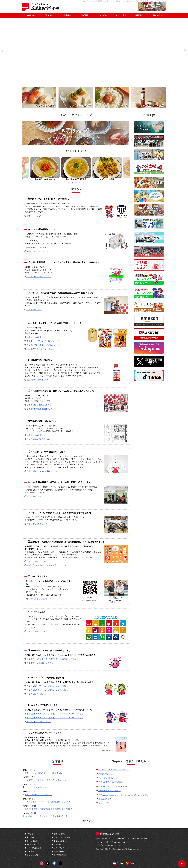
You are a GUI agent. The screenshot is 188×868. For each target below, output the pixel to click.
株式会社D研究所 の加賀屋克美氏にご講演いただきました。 (50, 809)
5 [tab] (83, 183)
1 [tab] (69, 183)
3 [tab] (76, 183)
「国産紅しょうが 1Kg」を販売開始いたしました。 (46, 780)
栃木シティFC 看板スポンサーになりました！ (44, 773)
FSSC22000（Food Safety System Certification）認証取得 (123, 795)
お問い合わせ (157, 15)
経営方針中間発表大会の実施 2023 (113, 786)
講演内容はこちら (33, 309)
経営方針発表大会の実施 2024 (111, 782)
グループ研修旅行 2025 (108, 778)
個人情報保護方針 (60, 855)
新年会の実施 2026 (106, 774)
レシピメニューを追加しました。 (38, 787)
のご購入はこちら (38, 276)
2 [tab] (72, 183)
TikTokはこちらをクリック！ (40, 599)
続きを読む (107, 750)
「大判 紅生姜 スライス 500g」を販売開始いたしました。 (49, 802)
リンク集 (56, 844)
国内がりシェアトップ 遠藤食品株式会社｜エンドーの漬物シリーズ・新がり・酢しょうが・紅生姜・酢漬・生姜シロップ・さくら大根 (124, 1)
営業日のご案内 (32, 855)
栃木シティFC (32, 216)
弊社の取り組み (105, 799)
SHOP (49, 15)
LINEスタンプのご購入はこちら (50, 659)
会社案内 (67, 15)
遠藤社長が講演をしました (109, 790)
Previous (20, 169)
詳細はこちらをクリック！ (36, 251)
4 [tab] (80, 183)
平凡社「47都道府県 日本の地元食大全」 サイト (45, 565)
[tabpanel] (76, 169)
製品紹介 (85, 15)
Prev (3, 51)
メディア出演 (121, 15)
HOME (31, 15)
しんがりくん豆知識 (61, 837)
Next (185, 51)
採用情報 (139, 15)
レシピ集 (103, 15)
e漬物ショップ (32, 844)
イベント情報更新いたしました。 (38, 794)
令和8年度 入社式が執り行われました (114, 769)
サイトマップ (58, 848)
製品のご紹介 (31, 841)
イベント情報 (104, 803)
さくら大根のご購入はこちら (38, 439)
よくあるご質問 (59, 841)
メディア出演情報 (33, 848)
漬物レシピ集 (58, 834)
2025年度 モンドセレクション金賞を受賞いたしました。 (49, 816)
